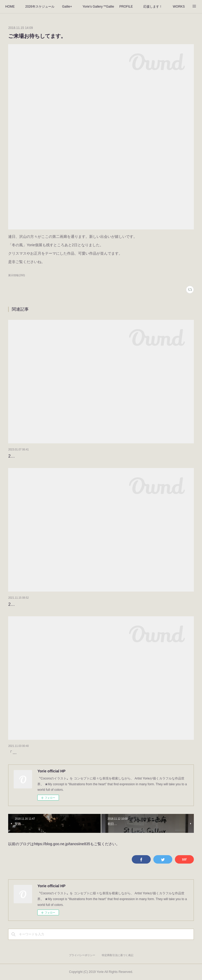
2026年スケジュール (40, 7)
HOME (10, 7)
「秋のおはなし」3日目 (30, 753)
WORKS (179, 7)
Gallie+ (67, 7)
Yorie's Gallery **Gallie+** (98, 7)
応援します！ (153, 7)
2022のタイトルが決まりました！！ (42, 604)
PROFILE (126, 7)
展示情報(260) (16, 275)
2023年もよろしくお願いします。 (40, 456)
